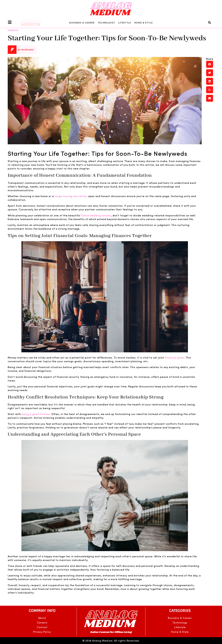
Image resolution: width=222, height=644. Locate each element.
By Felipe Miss (26, 50)
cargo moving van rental (71, 196)
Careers (42, 622)
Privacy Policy (42, 632)
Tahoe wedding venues (96, 215)
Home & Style (143, 23)
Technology (106, 23)
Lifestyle (125, 23)
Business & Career (82, 23)
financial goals (175, 357)
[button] (210, 22)
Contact (42, 627)
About (42, 618)
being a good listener (36, 414)
